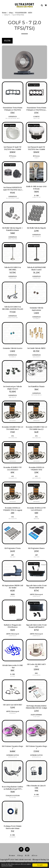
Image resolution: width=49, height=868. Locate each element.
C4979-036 (36, 118)
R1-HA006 (13, 837)
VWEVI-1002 (13, 278)
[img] (13, 93)
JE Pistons (36, 156)
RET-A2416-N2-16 (36, 395)
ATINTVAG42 (13, 636)
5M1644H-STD (13, 478)
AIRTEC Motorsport (36, 594)
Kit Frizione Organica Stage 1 (13, 747)
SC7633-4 (13, 158)
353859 (36, 158)
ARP (13, 555)
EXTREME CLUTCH (13, 755)
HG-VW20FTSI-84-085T (13, 118)
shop (11, 13)
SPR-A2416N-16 (36, 237)
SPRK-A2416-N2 (13, 239)
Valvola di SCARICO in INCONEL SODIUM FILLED (13, 308)
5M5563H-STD (36, 438)
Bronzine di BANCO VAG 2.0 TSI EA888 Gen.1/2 (36, 428)
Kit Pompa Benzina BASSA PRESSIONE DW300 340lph (36, 707)
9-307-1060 (36, 717)
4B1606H (36, 519)
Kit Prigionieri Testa (13, 548)
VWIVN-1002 (36, 278)
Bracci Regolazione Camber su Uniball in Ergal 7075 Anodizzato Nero (13, 788)
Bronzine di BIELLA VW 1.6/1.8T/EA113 (36, 509)
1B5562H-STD (13, 519)
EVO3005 (13, 596)
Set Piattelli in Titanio (36, 386)
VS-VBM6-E (13, 357)
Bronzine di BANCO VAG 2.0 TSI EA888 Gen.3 (13, 428)
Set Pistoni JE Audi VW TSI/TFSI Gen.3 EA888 (36, 148)
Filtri (7, 41)
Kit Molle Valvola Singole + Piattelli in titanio (13, 229)
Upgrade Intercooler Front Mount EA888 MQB (36, 587)
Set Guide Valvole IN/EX (36, 348)
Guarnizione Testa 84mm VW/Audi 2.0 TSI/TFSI (13, 109)
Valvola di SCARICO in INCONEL (13, 269)
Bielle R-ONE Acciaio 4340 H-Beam (36, 188)
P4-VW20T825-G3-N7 (13, 198)
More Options (34, 85)
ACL (13, 436)
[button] (3, 5)
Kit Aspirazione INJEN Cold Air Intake (13, 587)
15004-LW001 (36, 675)
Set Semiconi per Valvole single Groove (13, 388)
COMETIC (36, 117)
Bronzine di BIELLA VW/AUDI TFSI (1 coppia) (13, 509)
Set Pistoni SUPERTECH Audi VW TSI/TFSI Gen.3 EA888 (13, 189)
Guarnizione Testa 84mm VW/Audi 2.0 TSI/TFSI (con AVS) (36, 109)
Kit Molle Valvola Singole (36, 228)
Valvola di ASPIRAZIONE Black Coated (36, 269)
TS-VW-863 (13, 797)
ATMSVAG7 (13, 713)
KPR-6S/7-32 (13, 397)
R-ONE (36, 196)
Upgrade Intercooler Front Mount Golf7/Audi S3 (36, 626)
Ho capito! (40, 865)
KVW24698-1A (13, 757)
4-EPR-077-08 (36, 197)
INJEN (13, 594)
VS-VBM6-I (36, 319)
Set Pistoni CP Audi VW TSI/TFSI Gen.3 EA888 (13, 148)
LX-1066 (13, 676)
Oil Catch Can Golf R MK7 (13, 705)
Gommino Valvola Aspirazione (36, 309)
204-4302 (13, 557)
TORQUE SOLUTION (13, 796)
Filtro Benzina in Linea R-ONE (36, 787)
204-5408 (36, 557)
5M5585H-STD (13, 438)
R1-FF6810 (36, 796)
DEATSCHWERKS (36, 715)
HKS (36, 673)
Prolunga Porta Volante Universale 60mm (13, 827)
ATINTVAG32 (36, 596)
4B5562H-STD (36, 478)
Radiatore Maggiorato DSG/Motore (13, 626)
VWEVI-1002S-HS (13, 318)
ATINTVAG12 (36, 636)
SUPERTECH (13, 117)
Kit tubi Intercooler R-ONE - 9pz (13, 667)
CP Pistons (13, 156)
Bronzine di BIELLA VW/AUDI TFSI (36, 469)
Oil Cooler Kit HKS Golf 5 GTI (36, 665)
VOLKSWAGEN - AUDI (24, 13)
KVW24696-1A (36, 757)
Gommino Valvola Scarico (13, 348)
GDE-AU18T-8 (36, 357)
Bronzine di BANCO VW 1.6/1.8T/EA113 (13, 469)
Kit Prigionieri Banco (36, 548)
